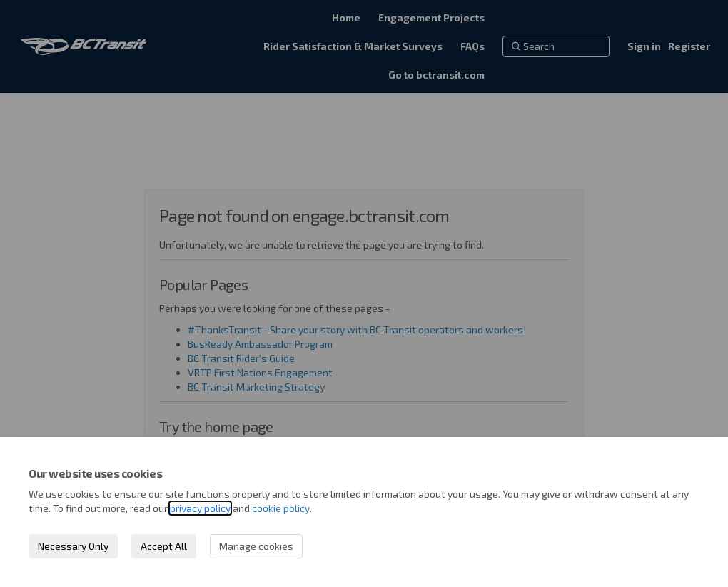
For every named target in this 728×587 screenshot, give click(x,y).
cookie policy (281, 508)
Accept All (164, 546)
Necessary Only (73, 546)
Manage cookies (256, 546)
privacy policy (200, 508)
